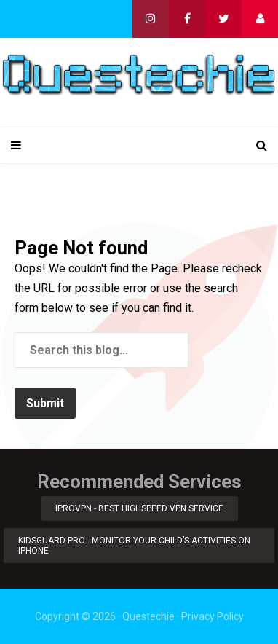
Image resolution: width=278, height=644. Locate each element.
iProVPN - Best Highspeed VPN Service (139, 508)
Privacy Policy (213, 616)
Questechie (148, 616)
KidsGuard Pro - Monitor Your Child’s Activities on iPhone (134, 546)
